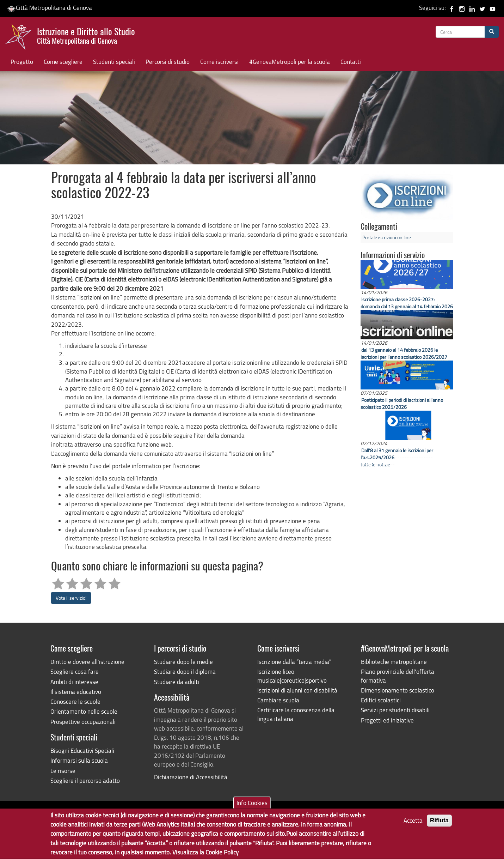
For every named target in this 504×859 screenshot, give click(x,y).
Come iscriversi (219, 62)
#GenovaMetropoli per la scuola (290, 62)
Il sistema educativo (76, 692)
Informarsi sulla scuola (79, 760)
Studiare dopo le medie (183, 662)
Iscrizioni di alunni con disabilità (297, 690)
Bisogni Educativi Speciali (82, 751)
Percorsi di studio (168, 62)
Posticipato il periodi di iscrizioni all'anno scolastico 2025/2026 (402, 403)
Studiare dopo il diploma (185, 672)
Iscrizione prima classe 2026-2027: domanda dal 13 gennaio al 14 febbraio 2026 (407, 303)
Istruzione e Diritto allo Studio (86, 35)
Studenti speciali (114, 62)
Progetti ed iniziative (387, 720)
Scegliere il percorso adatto (85, 781)
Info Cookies (252, 808)
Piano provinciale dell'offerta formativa (398, 676)
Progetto (22, 62)
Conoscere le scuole (75, 701)
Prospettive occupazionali (83, 722)
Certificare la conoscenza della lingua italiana (296, 714)
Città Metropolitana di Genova (50, 8)
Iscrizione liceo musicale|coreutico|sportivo (292, 676)
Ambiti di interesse (74, 682)
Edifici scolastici (381, 700)
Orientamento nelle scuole (84, 711)
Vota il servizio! (71, 598)
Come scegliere (63, 62)
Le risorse (63, 771)
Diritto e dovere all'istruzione (87, 662)
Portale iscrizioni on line (387, 237)
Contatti (351, 62)
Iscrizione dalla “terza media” (294, 662)
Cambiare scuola (278, 700)
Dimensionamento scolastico (398, 690)
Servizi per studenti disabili (395, 710)
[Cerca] (492, 32)
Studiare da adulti (177, 682)
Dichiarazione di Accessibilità (191, 777)
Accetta (413, 826)
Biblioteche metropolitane (394, 662)
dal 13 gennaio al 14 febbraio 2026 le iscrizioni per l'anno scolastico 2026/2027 (404, 353)
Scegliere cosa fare (75, 672)
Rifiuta (439, 826)
